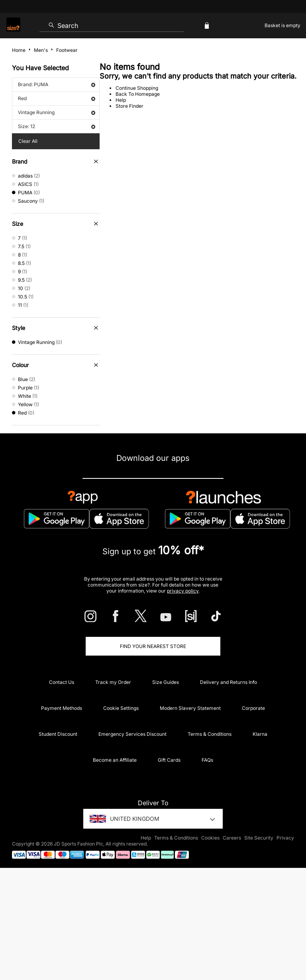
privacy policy (183, 591)
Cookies (210, 838)
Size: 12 (57, 126)
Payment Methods (62, 708)
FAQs (207, 760)
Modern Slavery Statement (190, 708)
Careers (232, 838)
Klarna (260, 734)
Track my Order (113, 682)
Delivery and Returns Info (229, 682)
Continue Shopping (137, 88)
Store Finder (129, 106)
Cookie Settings (121, 708)
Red (57, 98)
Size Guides (166, 682)
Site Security (259, 838)
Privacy (285, 838)
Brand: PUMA (57, 84)
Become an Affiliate (115, 760)
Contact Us (62, 682)
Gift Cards (169, 760)
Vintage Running (57, 112)
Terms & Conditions (210, 734)
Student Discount (58, 734)
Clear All (28, 141)
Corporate (253, 708)
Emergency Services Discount (132, 734)
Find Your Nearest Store (153, 646)
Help (121, 100)
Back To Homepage (138, 94)
